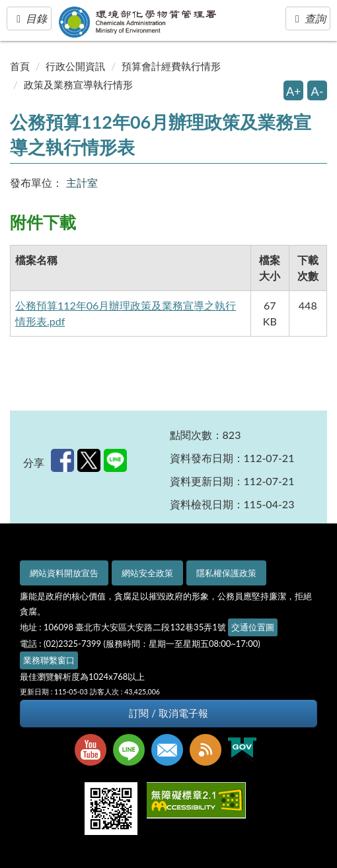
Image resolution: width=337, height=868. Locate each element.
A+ (294, 91)
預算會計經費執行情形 (171, 66)
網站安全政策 (147, 573)
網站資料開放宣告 (64, 573)
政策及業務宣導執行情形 (78, 84)
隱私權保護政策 (226, 573)
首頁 (20, 66)
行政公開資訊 (75, 66)
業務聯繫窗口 (49, 660)
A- (318, 91)
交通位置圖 (253, 627)
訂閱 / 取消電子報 (168, 713)
